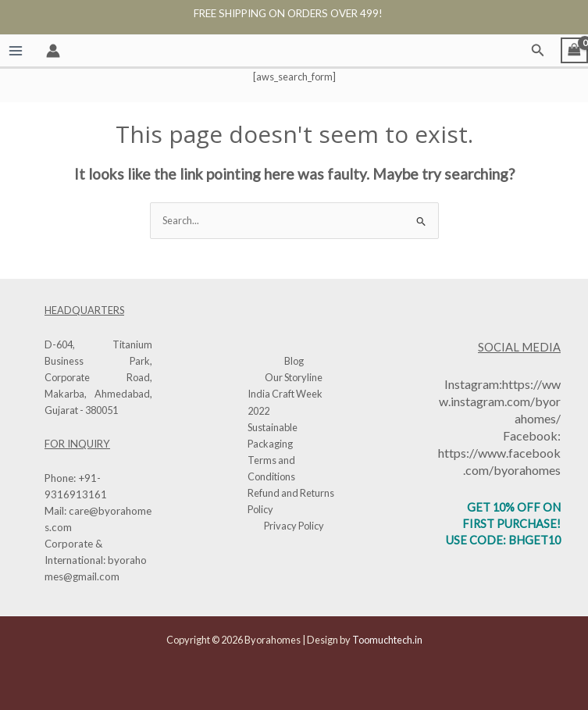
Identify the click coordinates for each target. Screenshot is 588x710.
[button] (538, 50)
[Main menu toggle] (15, 50)
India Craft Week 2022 (285, 402)
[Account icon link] (53, 51)
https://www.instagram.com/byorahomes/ (500, 401)
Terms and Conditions (271, 468)
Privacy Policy (294, 526)
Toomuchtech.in (387, 640)
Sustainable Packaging (273, 435)
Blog (294, 361)
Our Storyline (294, 377)
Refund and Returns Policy (291, 501)
